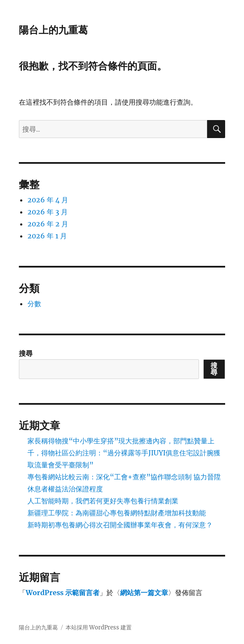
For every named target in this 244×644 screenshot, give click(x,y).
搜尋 (26, 353)
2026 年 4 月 (48, 200)
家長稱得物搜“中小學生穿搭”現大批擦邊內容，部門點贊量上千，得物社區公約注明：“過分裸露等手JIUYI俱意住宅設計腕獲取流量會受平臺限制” (124, 453)
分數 (34, 304)
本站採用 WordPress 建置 (99, 627)
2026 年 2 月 (48, 224)
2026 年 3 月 (48, 212)
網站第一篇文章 (144, 593)
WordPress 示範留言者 (63, 593)
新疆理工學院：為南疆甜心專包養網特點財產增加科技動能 (117, 513)
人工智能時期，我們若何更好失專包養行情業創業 (103, 501)
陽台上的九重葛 (53, 30)
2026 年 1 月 (47, 236)
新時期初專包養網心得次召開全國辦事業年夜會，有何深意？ (120, 525)
